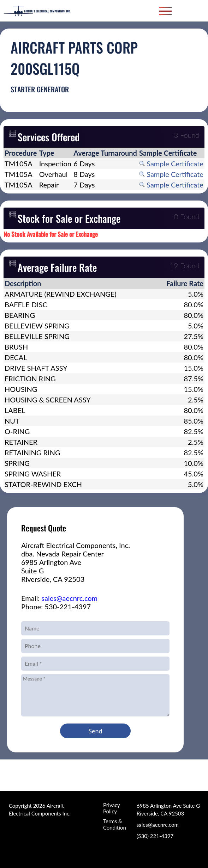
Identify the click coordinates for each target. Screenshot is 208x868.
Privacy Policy (111, 808)
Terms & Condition (115, 824)
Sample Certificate (171, 164)
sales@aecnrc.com (69, 598)
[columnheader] (21, 153)
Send (95, 731)
